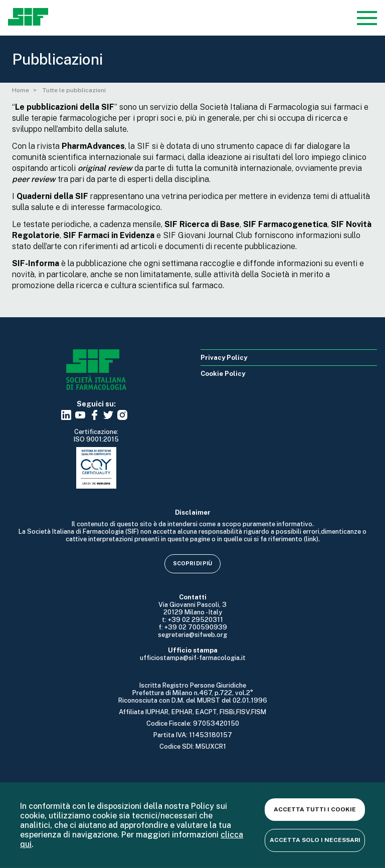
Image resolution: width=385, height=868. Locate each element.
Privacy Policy (224, 358)
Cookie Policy (223, 374)
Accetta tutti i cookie (315, 809)
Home (21, 90)
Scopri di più (192, 563)
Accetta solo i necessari (315, 840)
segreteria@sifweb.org (192, 635)
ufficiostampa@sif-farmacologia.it (193, 658)
